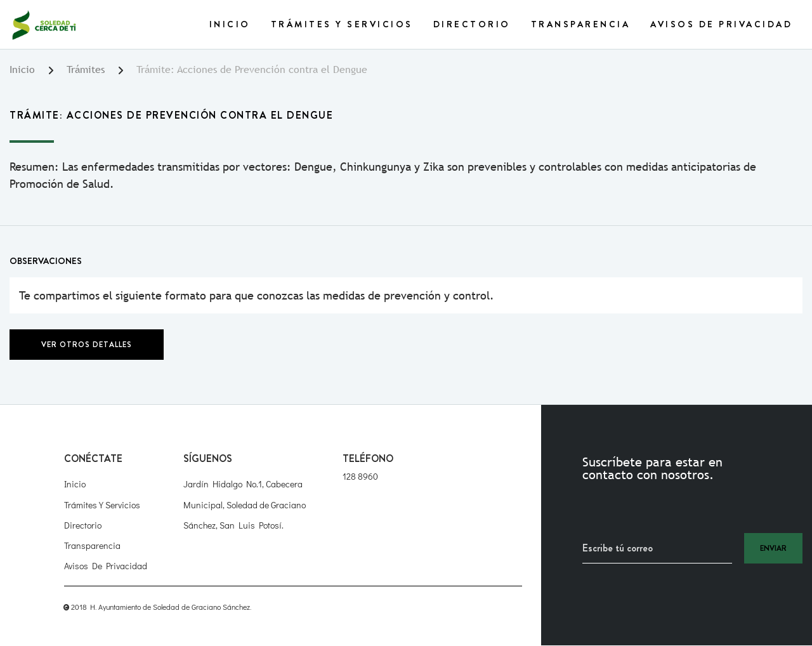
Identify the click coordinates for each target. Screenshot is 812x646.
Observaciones (46, 261)
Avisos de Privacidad (721, 24)
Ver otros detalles (87, 345)
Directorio (472, 24)
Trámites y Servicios (342, 24)
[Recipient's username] (657, 548)
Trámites (86, 69)
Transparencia (581, 24)
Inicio (230, 24)
